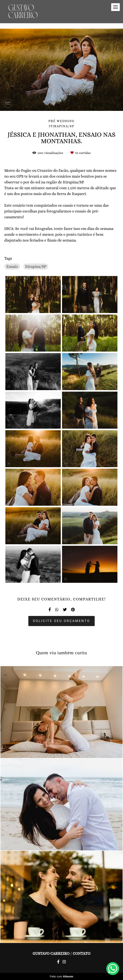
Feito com (61, 976)
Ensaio (12, 267)
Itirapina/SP (36, 267)
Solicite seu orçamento (61, 621)
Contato (82, 954)
